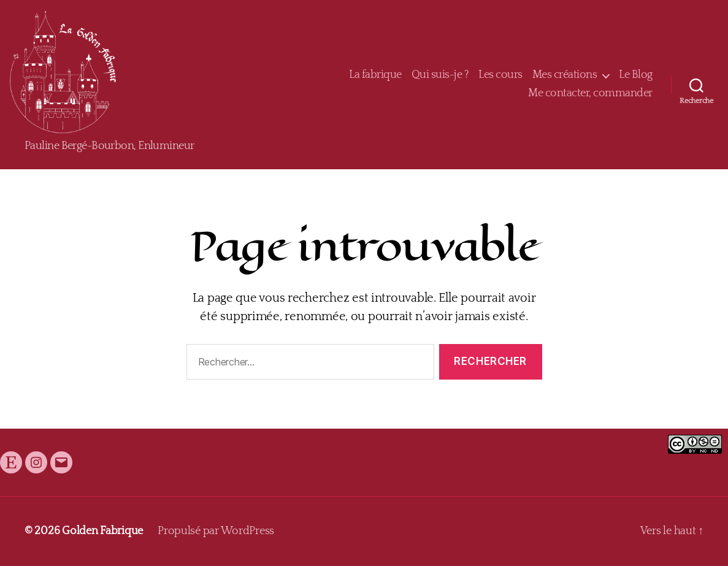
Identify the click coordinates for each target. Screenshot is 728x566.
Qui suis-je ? (440, 75)
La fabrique (375, 75)
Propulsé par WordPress (216, 531)
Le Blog (636, 75)
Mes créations (565, 75)
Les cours (500, 75)
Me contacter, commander (590, 93)
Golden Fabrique (102, 531)
